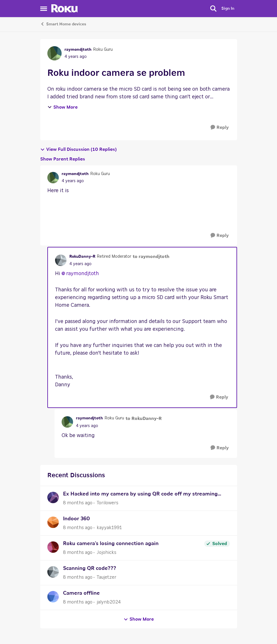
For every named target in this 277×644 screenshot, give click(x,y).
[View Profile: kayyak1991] (53, 522)
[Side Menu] (44, 9)
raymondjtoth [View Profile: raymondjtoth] (78, 50)
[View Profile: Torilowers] (53, 497)
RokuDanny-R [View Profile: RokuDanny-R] (82, 257)
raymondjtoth (83, 274)
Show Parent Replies (63, 159)
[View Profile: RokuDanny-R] (61, 260)
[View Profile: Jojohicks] (53, 547)
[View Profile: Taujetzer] (53, 572)
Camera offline (81, 593)
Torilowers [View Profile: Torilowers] (108, 503)
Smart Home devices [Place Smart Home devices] (63, 24)
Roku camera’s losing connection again (111, 544)
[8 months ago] (78, 503)
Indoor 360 (76, 519)
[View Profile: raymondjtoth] (54, 53)
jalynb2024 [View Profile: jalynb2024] (109, 602)
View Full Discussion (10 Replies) (78, 150)
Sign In (228, 9)
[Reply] (220, 128)
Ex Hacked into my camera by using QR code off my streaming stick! (140, 495)
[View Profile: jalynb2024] (53, 597)
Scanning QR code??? (90, 568)
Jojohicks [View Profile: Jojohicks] (107, 552)
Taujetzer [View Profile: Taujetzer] (107, 577)
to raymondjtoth (151, 257)
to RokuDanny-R (144, 419)
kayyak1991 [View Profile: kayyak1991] (109, 528)
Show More (62, 107)
